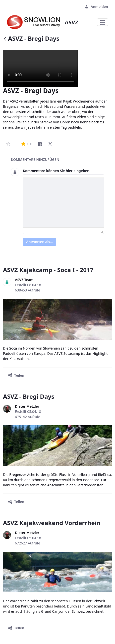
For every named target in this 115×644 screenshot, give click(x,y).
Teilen (16, 375)
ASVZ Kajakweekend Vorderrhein (52, 523)
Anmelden (96, 7)
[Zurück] (5, 39)
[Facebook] (40, 144)
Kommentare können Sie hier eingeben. (57, 171)
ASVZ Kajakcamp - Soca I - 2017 (48, 270)
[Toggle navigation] (103, 22)
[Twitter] (50, 144)
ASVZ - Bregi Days (29, 396)
